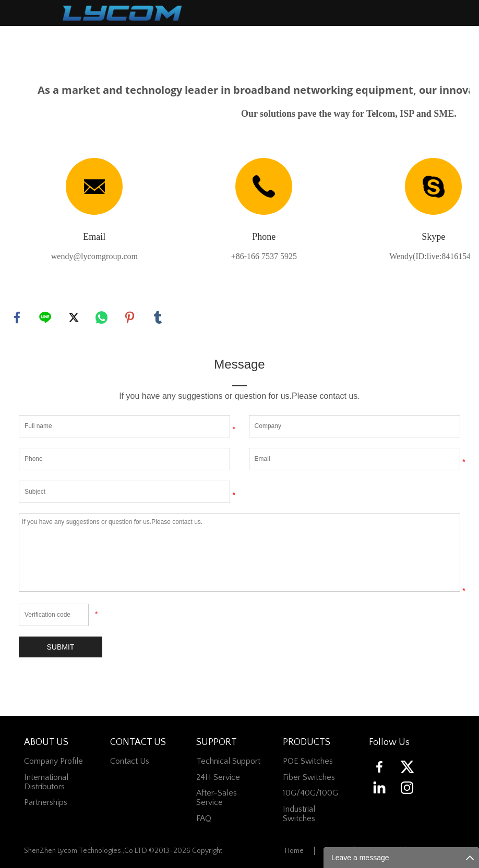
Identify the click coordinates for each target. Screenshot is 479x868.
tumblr (158, 317)
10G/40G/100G (310, 793)
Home (294, 851)
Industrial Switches (299, 814)
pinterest (130, 317)
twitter (74, 317)
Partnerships (46, 803)
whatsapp (102, 317)
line (45, 317)
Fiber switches (309, 777)
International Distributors (46, 782)
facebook (17, 317)
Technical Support (228, 762)
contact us (130, 762)
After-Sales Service (217, 798)
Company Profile (53, 762)
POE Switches (308, 762)
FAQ (204, 818)
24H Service (218, 777)
